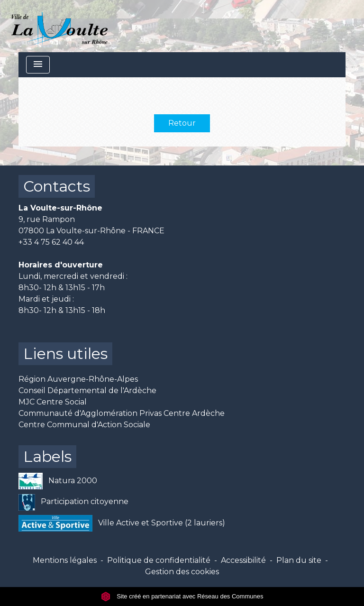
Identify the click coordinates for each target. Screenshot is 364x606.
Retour (182, 123)
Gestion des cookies (182, 572)
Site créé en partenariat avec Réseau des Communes (182, 596)
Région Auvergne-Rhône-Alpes (78, 379)
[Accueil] (59, 26)
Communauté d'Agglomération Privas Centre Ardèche (122, 413)
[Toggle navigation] (38, 65)
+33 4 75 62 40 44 (51, 242)
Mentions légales (65, 560)
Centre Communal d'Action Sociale (84, 425)
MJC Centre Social (53, 402)
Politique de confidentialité (159, 560)
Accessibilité (243, 560)
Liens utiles (65, 353)
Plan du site (299, 560)
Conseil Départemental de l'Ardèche (87, 390)
